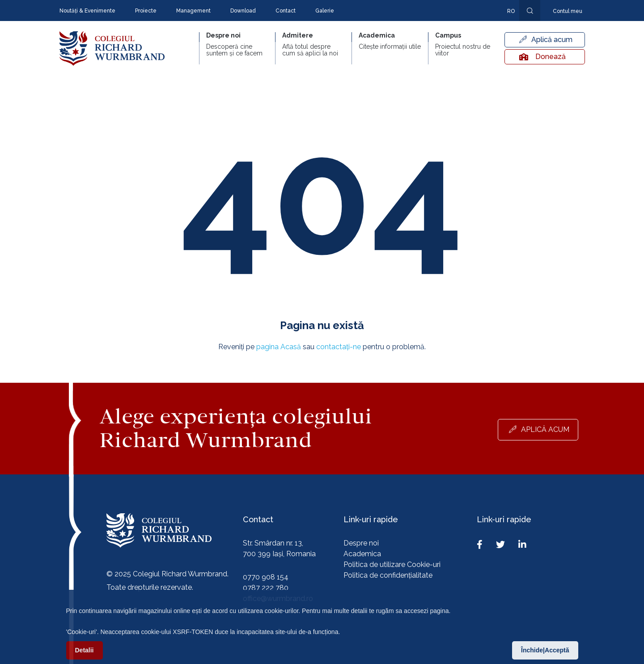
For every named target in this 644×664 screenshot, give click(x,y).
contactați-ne (339, 347)
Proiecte (146, 11)
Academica (362, 554)
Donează (542, 57)
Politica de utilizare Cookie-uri (392, 565)
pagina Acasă (279, 347)
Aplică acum (552, 40)
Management (193, 11)
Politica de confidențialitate (388, 575)
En (506, 24)
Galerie (325, 11)
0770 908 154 (266, 577)
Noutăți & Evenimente (87, 11)
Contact (286, 11)
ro (511, 11)
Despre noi (361, 543)
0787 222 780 (266, 588)
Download (243, 11)
